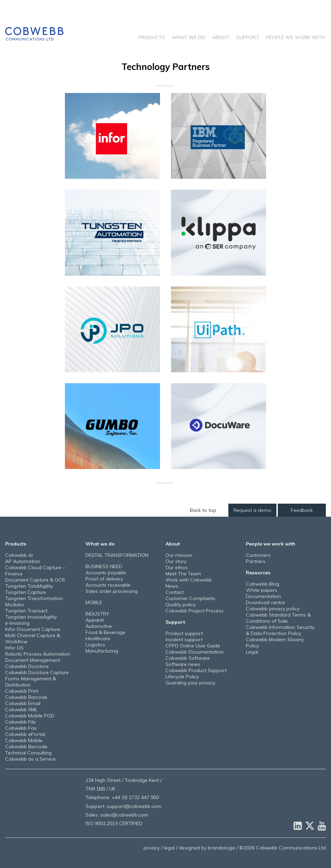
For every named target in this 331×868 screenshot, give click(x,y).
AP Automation (23, 561)
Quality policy (181, 605)
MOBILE (94, 602)
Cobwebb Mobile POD (30, 716)
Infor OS (14, 648)
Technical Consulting (28, 753)
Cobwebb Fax (21, 728)
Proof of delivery (104, 579)
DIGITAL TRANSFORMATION (117, 555)
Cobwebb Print (22, 691)
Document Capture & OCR (35, 580)
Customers (258, 555)
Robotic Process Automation (38, 654)
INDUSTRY (97, 614)
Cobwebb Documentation (195, 652)
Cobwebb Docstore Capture (37, 672)
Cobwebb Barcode (26, 697)
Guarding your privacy (190, 683)
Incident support (184, 640)
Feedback (302, 510)
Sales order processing (112, 591)
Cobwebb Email (23, 703)
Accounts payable (106, 573)
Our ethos (177, 567)
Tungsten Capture (26, 592)
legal (169, 848)
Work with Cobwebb (189, 580)
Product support (184, 633)
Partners (256, 561)
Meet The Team (183, 574)
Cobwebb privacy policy (273, 609)
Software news (183, 664)
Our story (176, 561)
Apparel (95, 620)
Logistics (95, 645)
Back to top (203, 510)
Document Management (33, 660)
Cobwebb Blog (262, 584)
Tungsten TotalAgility (29, 586)
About (221, 37)
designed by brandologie (207, 848)
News (172, 586)
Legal (252, 652)
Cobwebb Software (188, 658)
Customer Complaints (190, 598)
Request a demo (252, 510)
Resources (258, 573)
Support (248, 37)
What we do (189, 37)
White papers (261, 590)
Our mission (179, 555)
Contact (175, 592)
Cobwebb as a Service (30, 759)
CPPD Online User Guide (193, 646)
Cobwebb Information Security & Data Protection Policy (280, 630)
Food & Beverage (105, 632)
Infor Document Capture (33, 629)
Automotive (99, 626)
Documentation (263, 596)
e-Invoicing (17, 623)
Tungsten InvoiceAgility (31, 617)
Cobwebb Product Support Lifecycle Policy (196, 673)
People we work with (296, 37)
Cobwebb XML (21, 709)
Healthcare (98, 638)
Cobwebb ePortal (25, 734)
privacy (152, 848)
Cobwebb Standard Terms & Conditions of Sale (278, 618)
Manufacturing (102, 651)
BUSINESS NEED (104, 566)
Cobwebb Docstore (27, 666)
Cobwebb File (20, 722)
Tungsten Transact (26, 611)
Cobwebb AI (19, 555)
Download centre (265, 602)
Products (152, 37)
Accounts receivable (108, 585)
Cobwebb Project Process (195, 611)
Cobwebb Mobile (24, 740)
